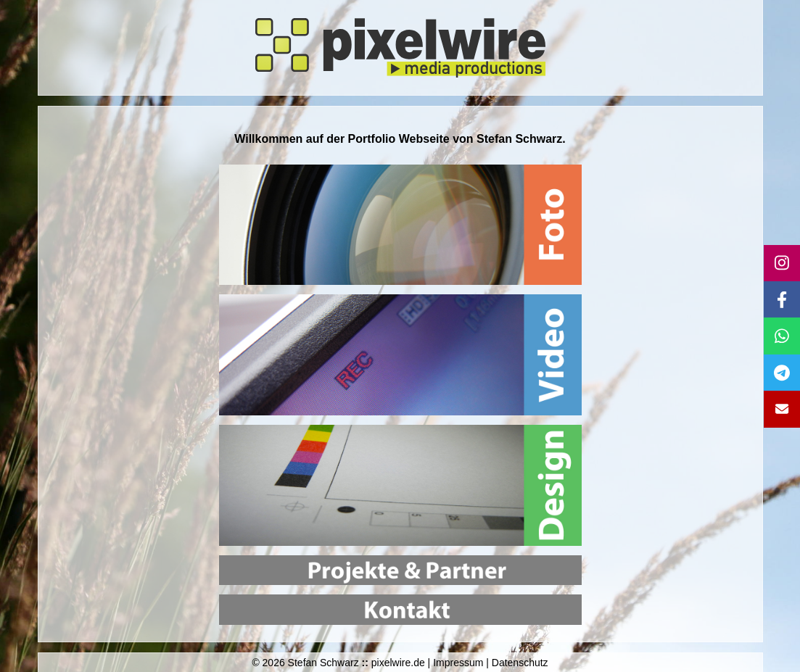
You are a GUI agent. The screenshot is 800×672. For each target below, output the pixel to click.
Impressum (458, 663)
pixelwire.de (398, 663)
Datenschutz (520, 663)
